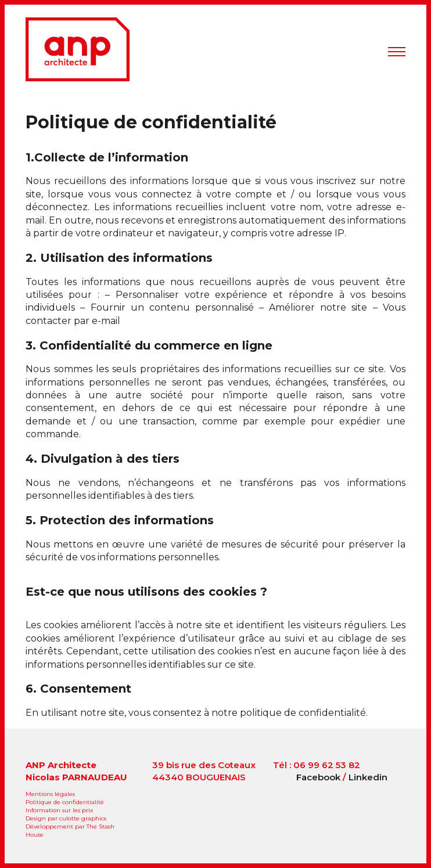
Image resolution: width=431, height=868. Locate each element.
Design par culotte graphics (66, 818)
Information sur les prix (59, 810)
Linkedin (368, 777)
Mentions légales (50, 794)
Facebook (318, 777)
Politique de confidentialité (151, 122)
